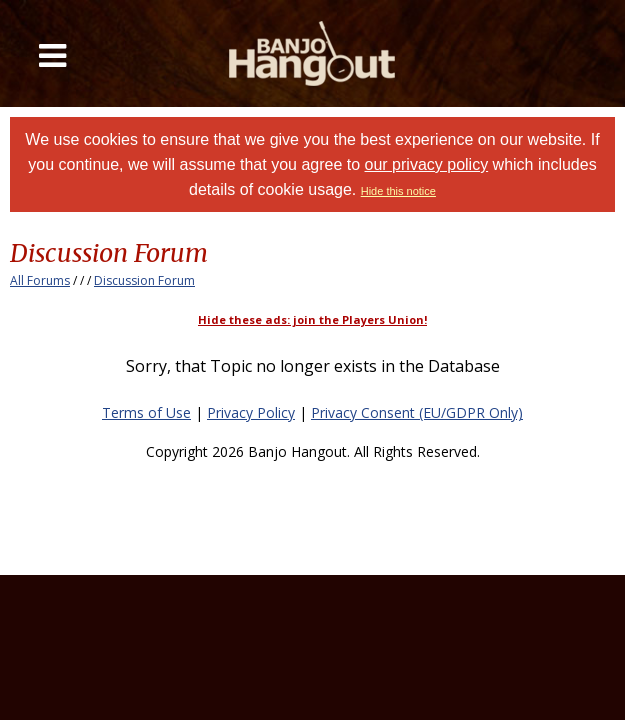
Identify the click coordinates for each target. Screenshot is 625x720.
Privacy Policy (251, 412)
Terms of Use (146, 412)
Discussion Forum (144, 280)
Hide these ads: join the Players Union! (312, 319)
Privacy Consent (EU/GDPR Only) (417, 412)
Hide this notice (398, 191)
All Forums (40, 280)
